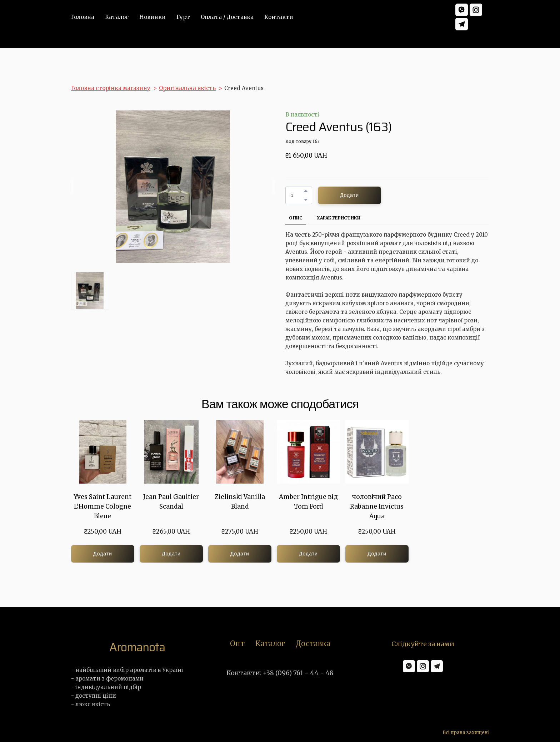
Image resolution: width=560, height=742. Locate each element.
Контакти (279, 17)
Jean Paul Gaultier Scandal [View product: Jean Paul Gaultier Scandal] (171, 502)
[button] (462, 10)
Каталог (117, 17)
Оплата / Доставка (227, 17)
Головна (83, 17)
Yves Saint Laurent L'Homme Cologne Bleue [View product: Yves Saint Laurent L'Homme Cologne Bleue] (102, 506)
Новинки (152, 17)
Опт (237, 644)
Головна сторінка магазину (111, 88)
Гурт (183, 17)
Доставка (313, 644)
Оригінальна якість (187, 88)
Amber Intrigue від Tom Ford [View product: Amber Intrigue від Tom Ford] (308, 502)
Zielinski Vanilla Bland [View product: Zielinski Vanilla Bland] (240, 502)
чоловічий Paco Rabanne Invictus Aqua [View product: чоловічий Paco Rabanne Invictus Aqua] (377, 506)
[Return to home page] (137, 647)
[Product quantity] (297, 195)
